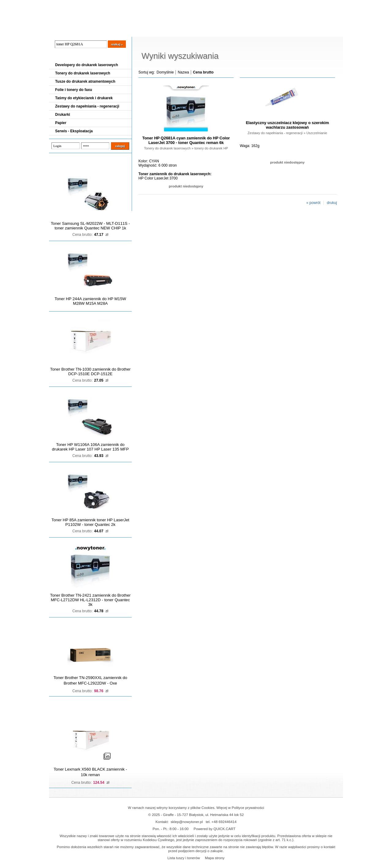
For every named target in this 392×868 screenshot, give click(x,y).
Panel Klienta (123, 31)
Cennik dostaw (86, 31)
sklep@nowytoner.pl (187, 822)
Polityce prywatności (248, 808)
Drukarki (63, 115)
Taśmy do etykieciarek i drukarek (84, 98)
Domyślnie (165, 72)
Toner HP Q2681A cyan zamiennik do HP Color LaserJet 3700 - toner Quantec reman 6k (186, 140)
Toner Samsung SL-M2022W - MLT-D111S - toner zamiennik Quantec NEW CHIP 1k (90, 226)
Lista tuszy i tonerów (184, 858)
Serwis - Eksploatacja (74, 131)
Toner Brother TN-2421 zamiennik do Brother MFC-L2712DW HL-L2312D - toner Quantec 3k (90, 600)
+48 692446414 (224, 822)
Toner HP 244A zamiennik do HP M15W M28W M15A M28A (90, 301)
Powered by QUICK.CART (215, 829)
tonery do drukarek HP (211, 148)
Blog (58, 31)
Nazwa (183, 72)
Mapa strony (215, 858)
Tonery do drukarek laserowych (83, 73)
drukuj (332, 203)
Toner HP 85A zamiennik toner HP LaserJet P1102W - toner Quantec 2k (90, 522)
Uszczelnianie (317, 133)
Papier (61, 123)
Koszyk (305, 4)
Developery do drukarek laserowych (87, 65)
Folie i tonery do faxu (74, 90)
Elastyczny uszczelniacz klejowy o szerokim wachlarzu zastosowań (287, 125)
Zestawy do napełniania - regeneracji (87, 106)
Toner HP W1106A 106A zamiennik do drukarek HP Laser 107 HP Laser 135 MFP (90, 447)
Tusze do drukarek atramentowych (85, 81)
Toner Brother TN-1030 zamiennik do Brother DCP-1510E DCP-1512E (90, 372)
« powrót (313, 203)
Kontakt (153, 31)
